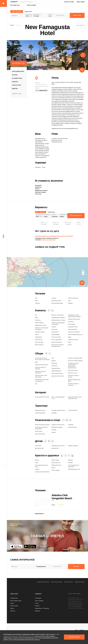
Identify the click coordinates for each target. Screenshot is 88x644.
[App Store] (16, 546)
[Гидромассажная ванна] (52, 310)
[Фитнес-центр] (63, 420)
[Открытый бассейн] (67, 420)
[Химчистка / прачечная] (46, 353)
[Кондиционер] (49, 310)
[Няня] (46, 441)
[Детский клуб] (49, 441)
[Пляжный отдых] (36, 78)
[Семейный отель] (52, 441)
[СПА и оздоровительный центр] (72, 455)
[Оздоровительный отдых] (69, 455)
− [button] (83, 274)
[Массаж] (62, 455)
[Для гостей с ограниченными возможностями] (50, 353)
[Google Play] (30, 546)
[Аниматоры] (70, 420)
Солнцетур (14, 2)
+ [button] (83, 271)
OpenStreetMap (79, 286)
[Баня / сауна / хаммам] (65, 455)
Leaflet (73, 286)
